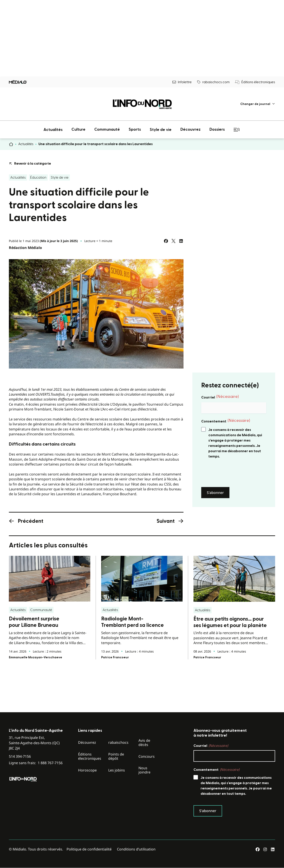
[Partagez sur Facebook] (166, 241)
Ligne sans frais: (36, 763)
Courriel (220, 397)
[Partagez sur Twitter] (174, 241)
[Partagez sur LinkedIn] (181, 241)
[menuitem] (258, 104)
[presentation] (235, 473)
